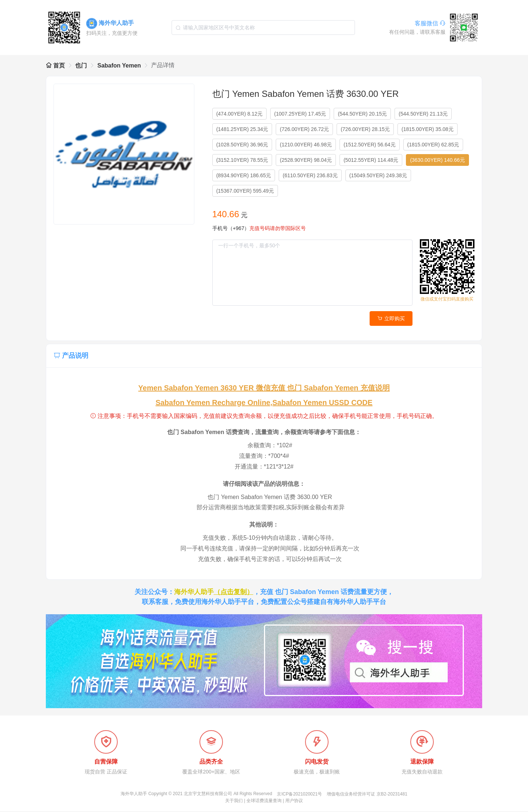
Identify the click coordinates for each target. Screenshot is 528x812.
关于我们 (234, 801)
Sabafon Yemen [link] (119, 65)
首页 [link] (55, 65)
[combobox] (263, 28)
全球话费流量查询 (264, 801)
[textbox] (263, 28)
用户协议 (294, 801)
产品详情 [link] (163, 65)
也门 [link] (81, 65)
